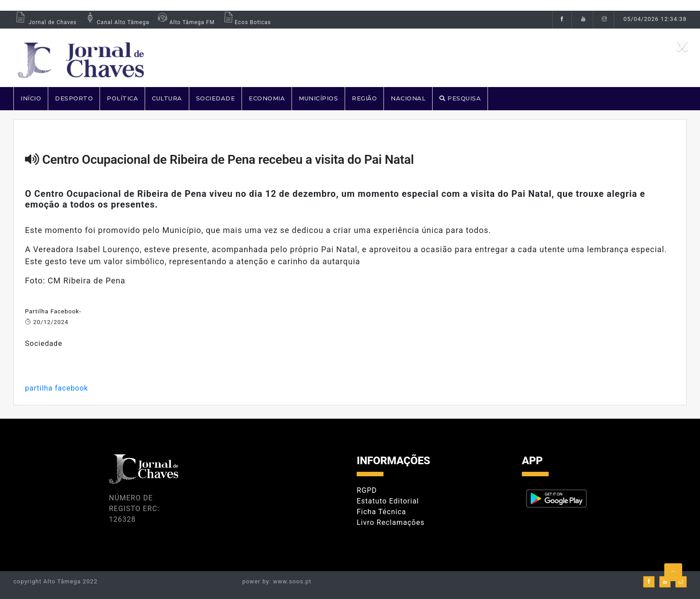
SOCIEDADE (216, 98)
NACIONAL (408, 98)
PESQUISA (460, 98)
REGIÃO (364, 98)
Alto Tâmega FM (185, 22)
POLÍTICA (122, 98)
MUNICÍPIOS (318, 98)
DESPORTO (74, 98)
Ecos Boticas (246, 22)
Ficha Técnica (381, 512)
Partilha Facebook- (53, 311)
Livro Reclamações (391, 522)
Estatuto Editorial (388, 501)
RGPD (367, 490)
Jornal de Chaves (45, 22)
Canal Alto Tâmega (117, 22)
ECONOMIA (267, 98)
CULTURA (167, 98)
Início (31, 98)
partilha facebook (56, 388)
